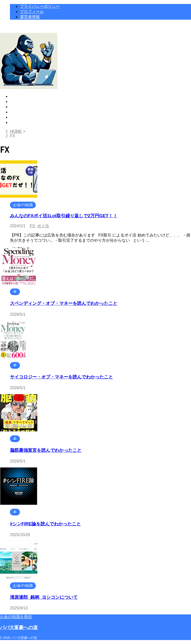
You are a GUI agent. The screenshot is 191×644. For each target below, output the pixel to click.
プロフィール (22, 112)
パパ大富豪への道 (19, 627)
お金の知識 (20, 102)
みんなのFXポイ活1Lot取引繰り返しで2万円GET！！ (64, 216)
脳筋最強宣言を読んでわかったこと (46, 450)
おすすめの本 (22, 107)
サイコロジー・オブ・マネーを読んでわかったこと (61, 377)
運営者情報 (20, 117)
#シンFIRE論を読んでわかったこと (45, 524)
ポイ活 (43, 226)
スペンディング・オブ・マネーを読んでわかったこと (64, 303)
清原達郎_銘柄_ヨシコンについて (44, 597)
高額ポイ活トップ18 (28, 96)
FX (32, 226)
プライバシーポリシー (30, 122)
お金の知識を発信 (16, 617)
